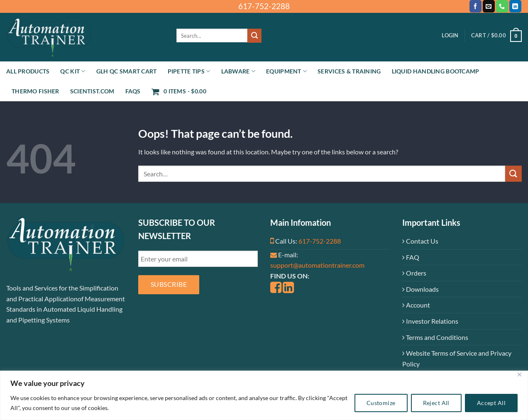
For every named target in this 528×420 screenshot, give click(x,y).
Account (416, 305)
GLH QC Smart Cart (127, 71)
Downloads (420, 289)
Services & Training (349, 71)
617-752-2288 (320, 241)
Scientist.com (92, 91)
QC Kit (73, 71)
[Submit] (254, 36)
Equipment (286, 71)
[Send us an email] (489, 6)
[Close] (519, 375)
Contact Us (420, 241)
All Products (28, 71)
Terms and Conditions (435, 337)
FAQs (133, 91)
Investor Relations (430, 321)
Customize (381, 403)
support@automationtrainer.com (317, 265)
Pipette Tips (189, 71)
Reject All (436, 403)
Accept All (491, 403)
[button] (450, 35)
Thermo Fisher (35, 91)
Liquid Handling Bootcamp (436, 71)
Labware (238, 71)
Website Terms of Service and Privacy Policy (457, 358)
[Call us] (502, 6)
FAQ (411, 257)
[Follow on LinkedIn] (515, 6)
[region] (264, 395)
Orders (414, 273)
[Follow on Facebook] (475, 6)
